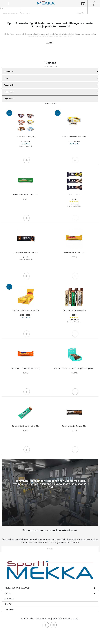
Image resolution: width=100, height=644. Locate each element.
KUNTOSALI (9, 599)
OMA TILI (8, 604)
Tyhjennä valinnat (50, 103)
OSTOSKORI (9, 609)
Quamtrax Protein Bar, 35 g (26, 141)
